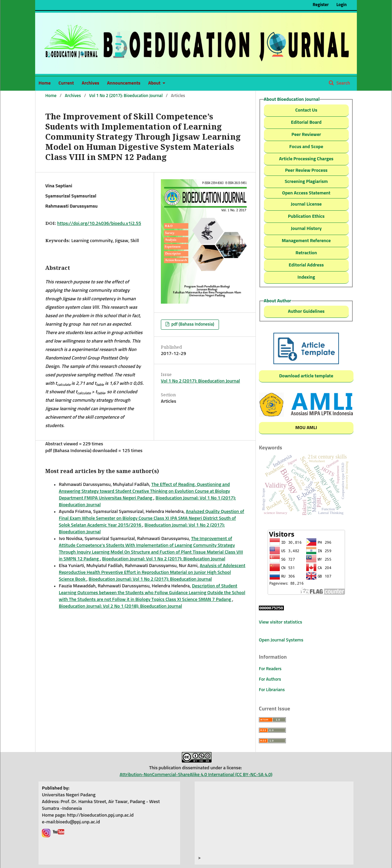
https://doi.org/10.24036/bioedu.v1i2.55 (99, 224)
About (155, 83)
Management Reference (306, 241)
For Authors (270, 679)
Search (343, 83)
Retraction (306, 253)
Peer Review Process (306, 170)
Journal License (306, 204)
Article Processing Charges (306, 159)
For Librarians (272, 690)
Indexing (306, 277)
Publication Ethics (306, 216)
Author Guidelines (306, 311)
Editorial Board (306, 122)
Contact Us (306, 110)
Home (45, 83)
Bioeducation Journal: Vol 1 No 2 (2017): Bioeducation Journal (164, 559)
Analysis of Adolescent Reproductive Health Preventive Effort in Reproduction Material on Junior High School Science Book (152, 572)
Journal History (306, 229)
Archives (91, 83)
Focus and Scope (306, 147)
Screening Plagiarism (306, 182)
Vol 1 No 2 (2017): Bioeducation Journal (126, 96)
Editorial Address (306, 265)
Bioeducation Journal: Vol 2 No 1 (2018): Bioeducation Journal (120, 606)
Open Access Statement (306, 193)
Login (341, 5)
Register (321, 5)
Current (66, 83)
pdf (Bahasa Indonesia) (192, 324)
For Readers (270, 669)
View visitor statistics (280, 622)
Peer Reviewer (306, 135)
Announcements (124, 83)
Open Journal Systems (281, 640)
